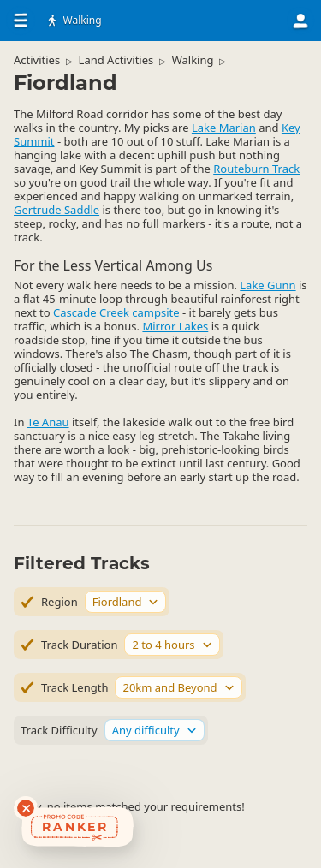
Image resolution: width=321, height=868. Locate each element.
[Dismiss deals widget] (26, 808)
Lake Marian (224, 128)
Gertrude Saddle (56, 210)
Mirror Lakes (175, 326)
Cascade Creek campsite (116, 312)
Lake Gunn (267, 285)
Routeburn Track (256, 169)
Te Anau (48, 422)
